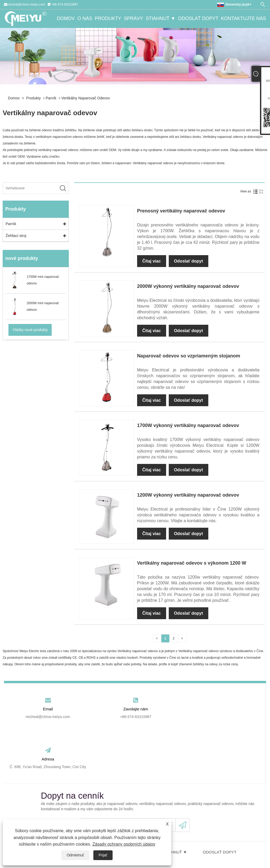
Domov (66, 19)
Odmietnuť (75, 855)
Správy (133, 19)
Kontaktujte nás (244, 19)
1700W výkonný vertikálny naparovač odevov (188, 425)
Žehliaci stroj (16, 236)
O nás (85, 19)
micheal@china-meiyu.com (26, 4)
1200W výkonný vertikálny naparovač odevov (188, 495)
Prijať (103, 855)
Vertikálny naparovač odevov (85, 98)
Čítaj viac (152, 261)
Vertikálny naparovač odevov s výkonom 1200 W (192, 563)
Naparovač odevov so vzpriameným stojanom (189, 356)
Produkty (108, 19)
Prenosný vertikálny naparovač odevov (181, 211)
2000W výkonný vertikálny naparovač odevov (188, 286)
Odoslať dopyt (198, 19)
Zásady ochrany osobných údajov (124, 844)
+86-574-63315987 (65, 4)
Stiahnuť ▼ (160, 19)
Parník (51, 98)
